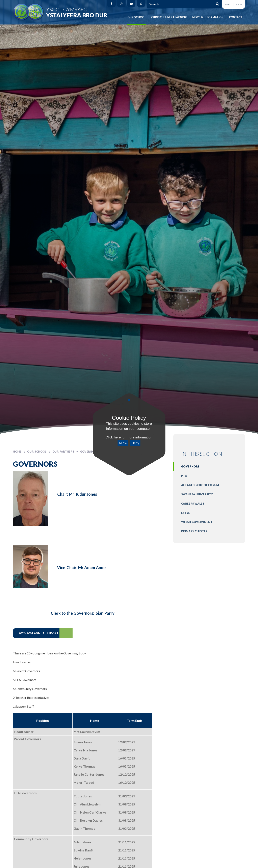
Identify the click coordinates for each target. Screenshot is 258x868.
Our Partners (63, 452)
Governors (89, 452)
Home (17, 452)
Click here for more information (129, 437)
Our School (37, 452)
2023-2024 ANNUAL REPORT (38, 633)
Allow (123, 443)
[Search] (215, 4)
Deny (135, 443)
